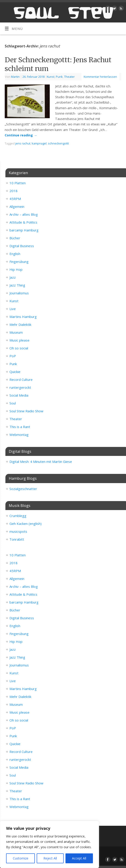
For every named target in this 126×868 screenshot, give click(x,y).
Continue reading (21, 135)
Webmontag (19, 435)
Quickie (15, 372)
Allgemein (17, 206)
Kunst (51, 77)
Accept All (79, 858)
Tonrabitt (17, 539)
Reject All (50, 858)
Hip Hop (16, 269)
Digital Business (22, 246)
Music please (19, 340)
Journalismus (19, 293)
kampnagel (39, 143)
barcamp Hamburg (24, 230)
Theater (69, 77)
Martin (15, 77)
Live (13, 309)
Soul (13, 403)
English (15, 254)
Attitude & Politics (23, 222)
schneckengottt (58, 143)
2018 (13, 191)
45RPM (15, 199)
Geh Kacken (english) (26, 524)
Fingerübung (19, 262)
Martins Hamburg (23, 317)
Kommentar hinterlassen (100, 77)
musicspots (18, 531)
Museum (16, 332)
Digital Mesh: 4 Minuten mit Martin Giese (41, 462)
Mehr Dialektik (20, 324)
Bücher (15, 238)
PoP (13, 356)
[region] (49, 844)
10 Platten (18, 183)
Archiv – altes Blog (24, 214)
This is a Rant (20, 427)
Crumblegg (18, 516)
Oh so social (19, 348)
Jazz (13, 277)
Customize (21, 858)
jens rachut (23, 143)
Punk (59, 77)
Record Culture (21, 380)
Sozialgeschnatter (23, 489)
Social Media (19, 395)
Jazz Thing (17, 285)
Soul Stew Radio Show (26, 411)
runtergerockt (20, 387)
